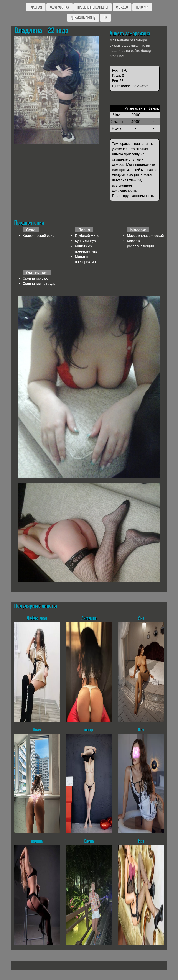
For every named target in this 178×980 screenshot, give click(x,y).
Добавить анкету (83, 18)
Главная (36, 7)
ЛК (105, 18)
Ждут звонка (59, 7)
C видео (122, 7)
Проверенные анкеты (92, 7)
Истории (142, 7)
